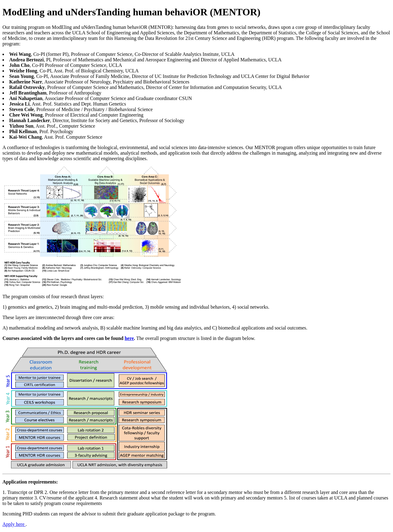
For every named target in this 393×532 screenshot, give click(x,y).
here (129, 338)
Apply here (14, 524)
